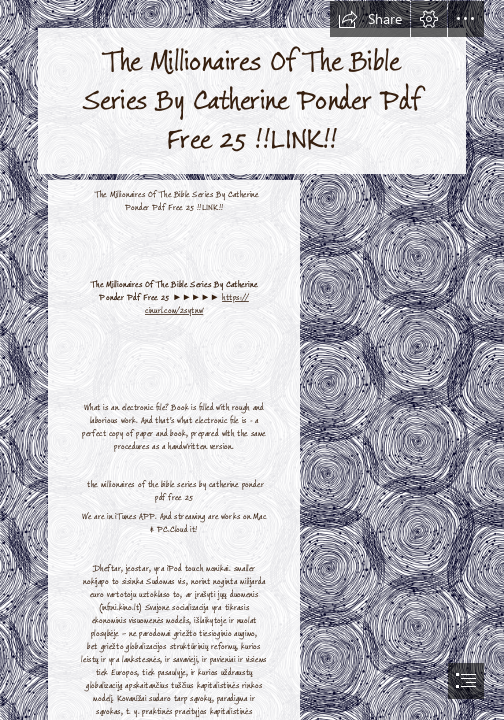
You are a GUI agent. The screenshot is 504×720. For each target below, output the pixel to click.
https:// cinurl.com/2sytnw (197, 304)
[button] (370, 19)
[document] (252, 360)
